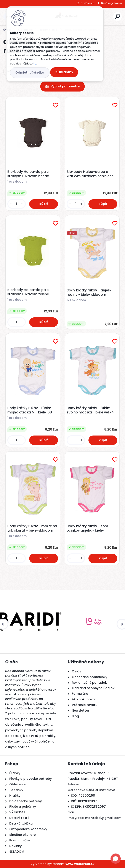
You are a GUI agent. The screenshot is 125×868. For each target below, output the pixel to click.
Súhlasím (64, 72)
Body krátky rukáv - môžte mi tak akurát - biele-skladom (32, 528)
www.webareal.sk (80, 864)
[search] (118, 16)
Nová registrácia (111, 3)
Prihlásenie (87, 3)
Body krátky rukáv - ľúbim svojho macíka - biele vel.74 (90, 410)
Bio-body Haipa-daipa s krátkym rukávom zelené (28, 292)
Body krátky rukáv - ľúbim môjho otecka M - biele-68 (30, 410)
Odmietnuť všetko (30, 72)
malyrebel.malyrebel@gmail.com (95, 818)
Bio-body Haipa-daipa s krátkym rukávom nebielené (90, 174)
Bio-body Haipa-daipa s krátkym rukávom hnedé (28, 174)
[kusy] (17, 204)
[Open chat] (116, 859)
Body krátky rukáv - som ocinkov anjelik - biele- (87, 528)
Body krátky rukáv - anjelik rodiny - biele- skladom (89, 293)
